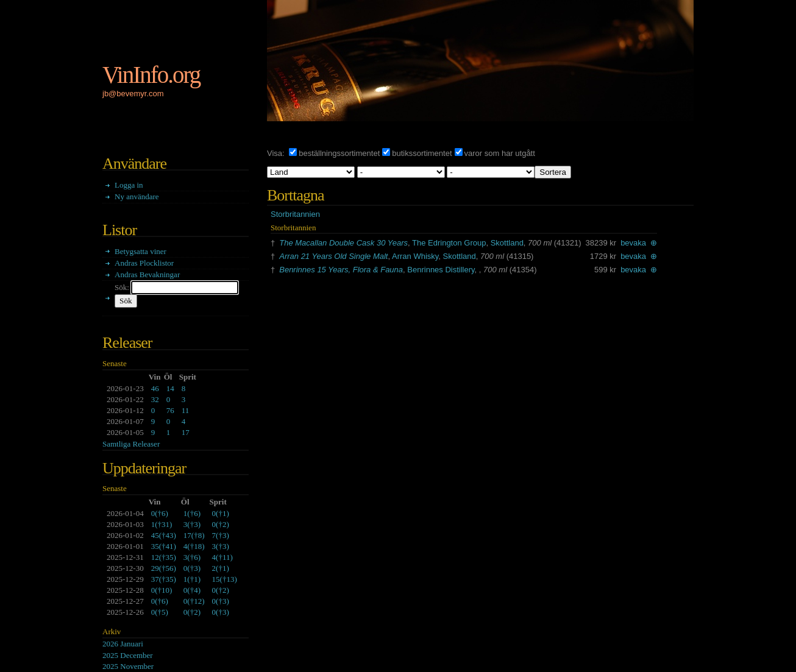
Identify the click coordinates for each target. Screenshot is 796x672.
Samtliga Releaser (131, 444)
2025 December (128, 655)
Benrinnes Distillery (441, 270)
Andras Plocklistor (144, 263)
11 (186, 410)
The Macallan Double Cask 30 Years (343, 243)
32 (155, 399)
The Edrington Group (449, 243)
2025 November (128, 666)
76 (170, 410)
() (160, 513)
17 (186, 432)
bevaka (633, 243)
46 (155, 388)
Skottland (507, 243)
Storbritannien (295, 214)
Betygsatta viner (140, 251)
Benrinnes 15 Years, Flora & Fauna (341, 270)
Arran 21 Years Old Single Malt (333, 256)
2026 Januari (123, 644)
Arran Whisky (415, 256)
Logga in (129, 185)
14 (170, 388)
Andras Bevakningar (147, 274)
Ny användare (137, 196)
